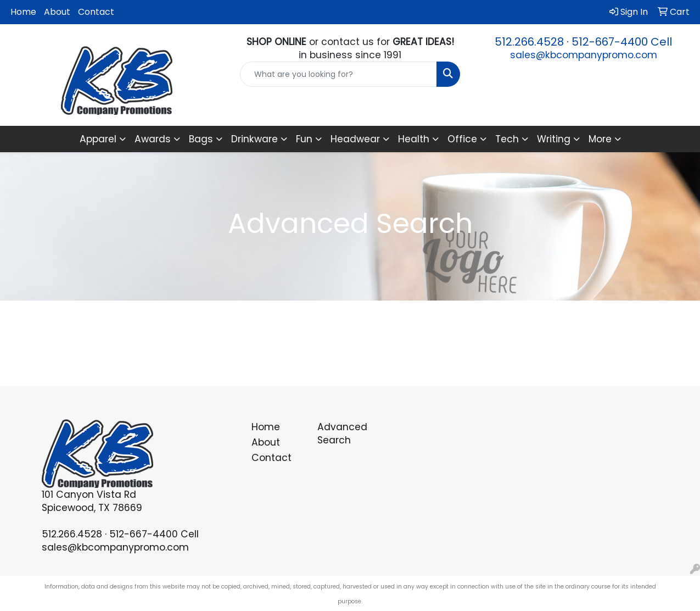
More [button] (600, 139)
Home (23, 12)
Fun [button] (304, 139)
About (57, 12)
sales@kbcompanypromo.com (584, 55)
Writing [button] (554, 139)
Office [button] (462, 139)
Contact (96, 12)
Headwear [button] (355, 139)
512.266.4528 (529, 42)
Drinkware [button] (254, 139)
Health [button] (414, 139)
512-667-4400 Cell (622, 42)
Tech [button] (507, 139)
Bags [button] (201, 139)
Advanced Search (342, 434)
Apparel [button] (98, 139)
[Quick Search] (338, 74)
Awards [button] (153, 139)
